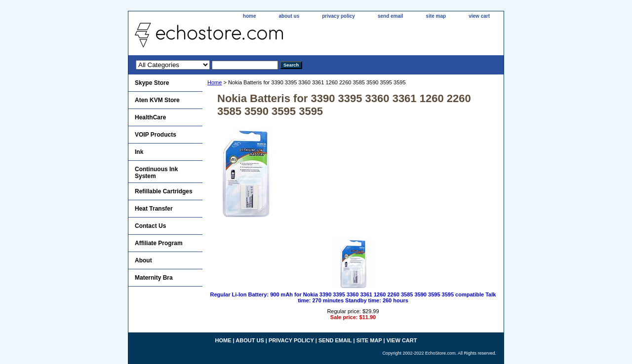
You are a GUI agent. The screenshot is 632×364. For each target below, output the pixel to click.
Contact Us (150, 226)
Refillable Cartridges (164, 191)
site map (436, 16)
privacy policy (338, 16)
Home (215, 82)
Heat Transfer (154, 209)
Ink (139, 152)
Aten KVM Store (157, 100)
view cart (479, 16)
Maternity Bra (154, 278)
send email (391, 16)
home (250, 16)
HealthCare (150, 117)
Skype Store (152, 83)
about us (289, 16)
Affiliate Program (159, 243)
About (143, 260)
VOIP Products (156, 135)
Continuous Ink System (156, 173)
